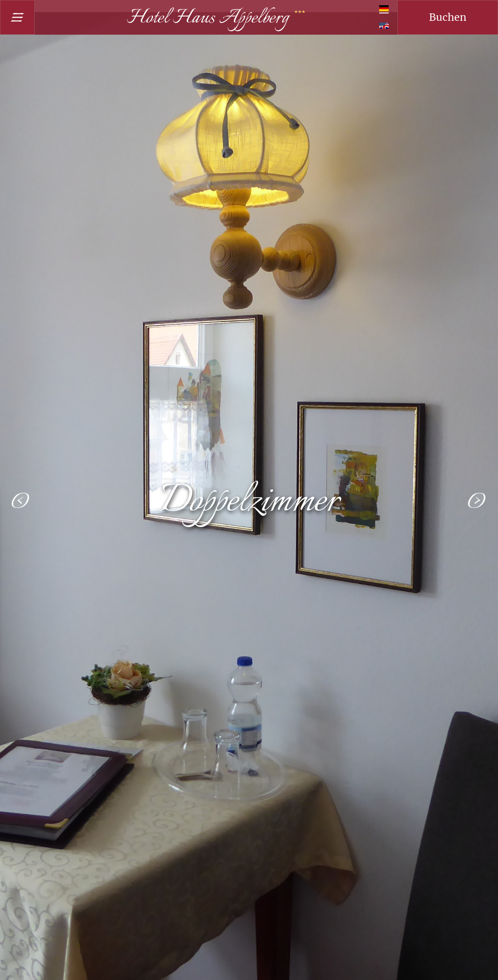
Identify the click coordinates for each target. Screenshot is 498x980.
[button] (21, 501)
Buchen (448, 17)
